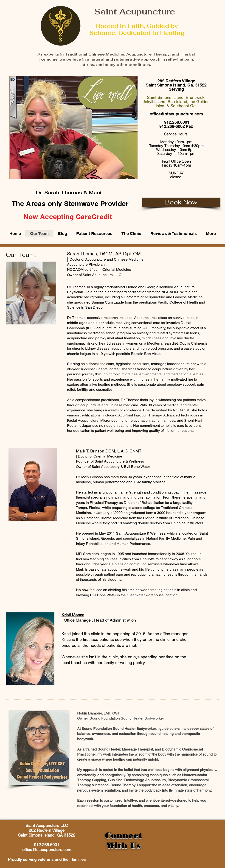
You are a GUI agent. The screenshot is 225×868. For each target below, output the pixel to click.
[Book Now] (181, 202)
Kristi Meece (73, 615)
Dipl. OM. (133, 254)
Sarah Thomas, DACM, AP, (95, 254)
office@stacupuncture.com (176, 114)
